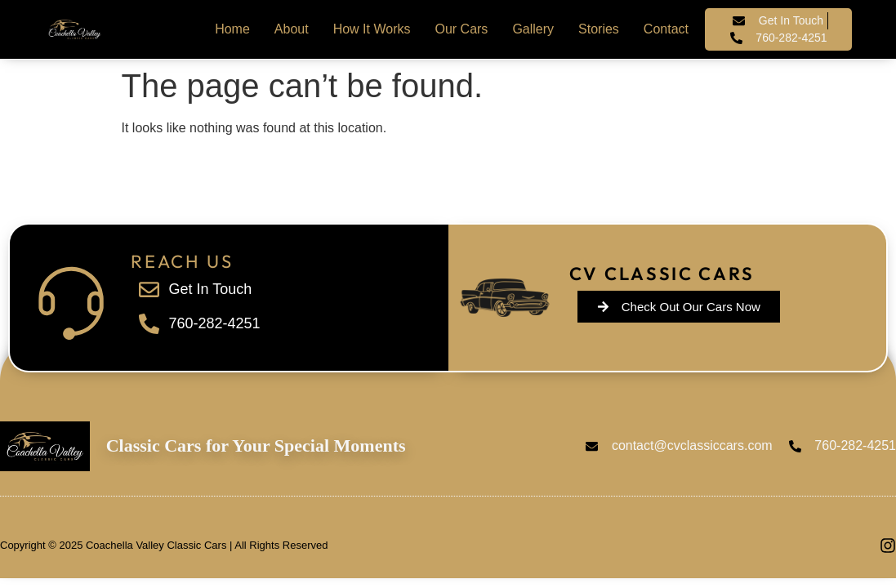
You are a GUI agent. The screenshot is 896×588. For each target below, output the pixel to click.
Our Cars (461, 29)
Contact (666, 29)
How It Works (372, 29)
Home (232, 29)
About (292, 29)
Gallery (533, 29)
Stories (599, 29)
